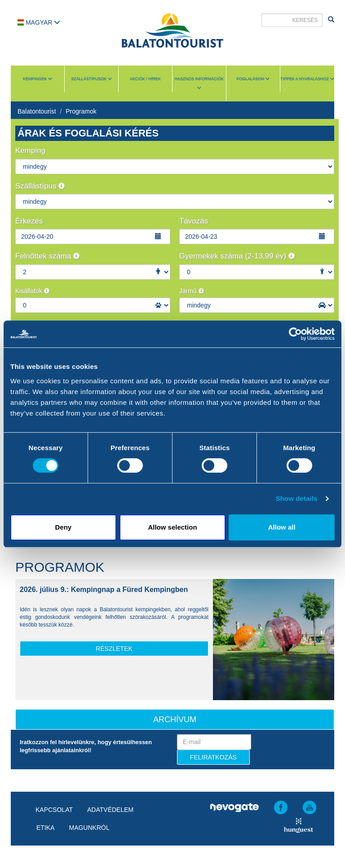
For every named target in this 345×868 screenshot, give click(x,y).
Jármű (192, 291)
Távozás (194, 221)
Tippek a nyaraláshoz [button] (307, 79)
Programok (81, 111)
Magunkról (89, 828)
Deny (63, 527)
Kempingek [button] (38, 79)
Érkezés (29, 221)
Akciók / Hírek (145, 79)
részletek (114, 649)
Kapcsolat (54, 810)
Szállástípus (40, 186)
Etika (45, 828)
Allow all (282, 527)
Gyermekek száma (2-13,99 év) (237, 256)
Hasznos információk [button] (199, 83)
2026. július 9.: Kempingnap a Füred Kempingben (104, 590)
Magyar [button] (39, 22)
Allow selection (172, 527)
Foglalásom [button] (253, 79)
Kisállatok (32, 291)
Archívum (175, 719)
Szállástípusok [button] (91, 79)
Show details (297, 498)
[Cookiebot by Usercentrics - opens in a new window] (295, 334)
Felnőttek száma (47, 256)
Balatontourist (37, 111)
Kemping (30, 151)
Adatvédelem (110, 810)
